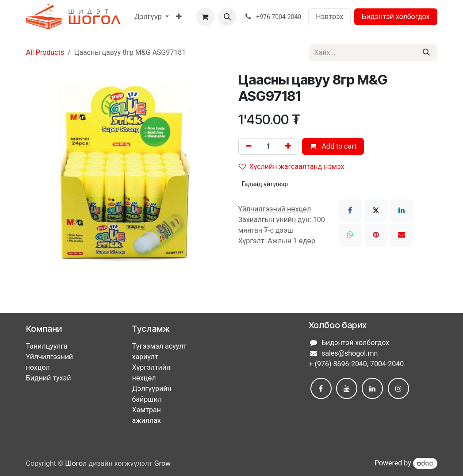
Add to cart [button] (333, 146)
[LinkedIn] (402, 210)
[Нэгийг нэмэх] (288, 146)
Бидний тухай (49, 378)
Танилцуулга (47, 346)
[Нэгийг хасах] (249, 146)
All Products (45, 52)
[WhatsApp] (350, 234)
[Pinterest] (376, 234)
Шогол (76, 463)
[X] (376, 210)
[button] (227, 17)
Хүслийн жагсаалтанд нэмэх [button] (292, 167)
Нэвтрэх (329, 17)
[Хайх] (426, 53)
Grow (163, 463)
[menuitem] (152, 17)
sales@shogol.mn (350, 353)
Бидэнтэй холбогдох (396, 17)
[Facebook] (350, 210)
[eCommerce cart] (205, 17)
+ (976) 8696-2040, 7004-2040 (356, 364)
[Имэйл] (402, 234)
